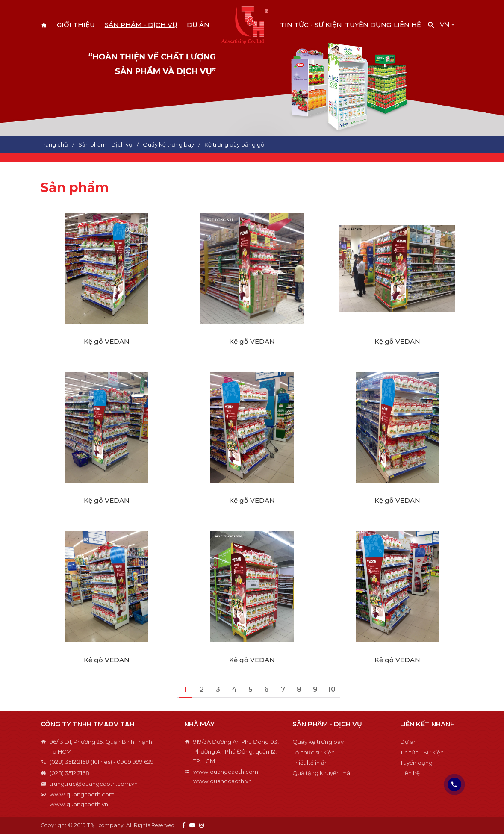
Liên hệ (407, 25)
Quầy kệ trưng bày (318, 742)
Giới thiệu (76, 25)
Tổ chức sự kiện (314, 752)
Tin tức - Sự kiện (311, 25)
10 (332, 689)
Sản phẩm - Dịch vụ (141, 25)
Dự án (198, 25)
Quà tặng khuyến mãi (322, 773)
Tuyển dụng (368, 25)
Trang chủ (44, 25)
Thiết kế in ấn (310, 763)
